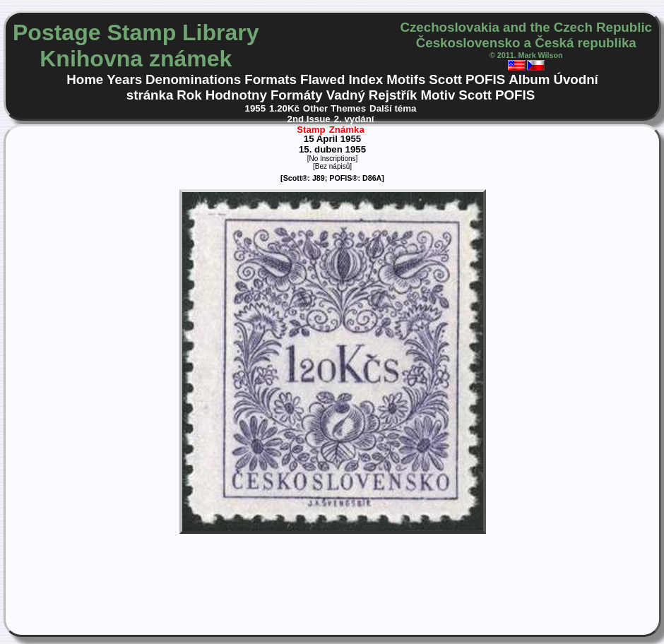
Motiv (438, 95)
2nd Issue (309, 119)
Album (529, 79)
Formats (271, 79)
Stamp (311, 130)
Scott (445, 79)
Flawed (322, 79)
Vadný (346, 95)
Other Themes (334, 108)
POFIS (485, 79)
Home (85, 79)
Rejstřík (393, 95)
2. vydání (354, 119)
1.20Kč (284, 108)
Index (366, 79)
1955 (256, 108)
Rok (189, 95)
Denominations (193, 79)
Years (124, 79)
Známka (347, 130)
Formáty (297, 95)
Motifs (406, 79)
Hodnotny (236, 95)
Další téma (393, 108)
